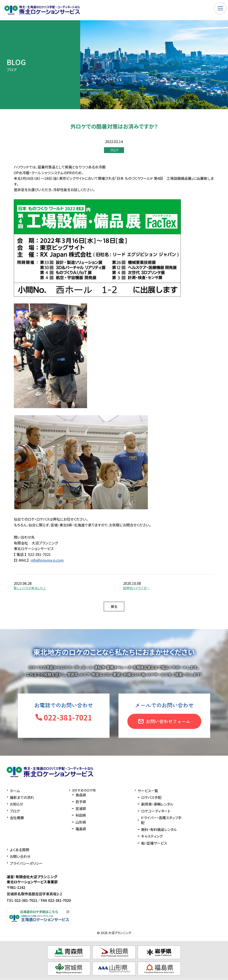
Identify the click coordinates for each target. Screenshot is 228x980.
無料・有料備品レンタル (159, 829)
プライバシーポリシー (26, 863)
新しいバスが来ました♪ (30, 588)
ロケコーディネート (156, 811)
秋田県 (81, 815)
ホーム (15, 791)
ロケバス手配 (151, 797)
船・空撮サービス (154, 843)
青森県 (81, 795)
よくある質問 (19, 850)
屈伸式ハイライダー (136, 588)
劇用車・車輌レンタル (157, 804)
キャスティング (152, 836)
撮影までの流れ (22, 797)
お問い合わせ (20, 856)
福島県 (81, 829)
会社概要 (17, 818)
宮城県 (81, 808)
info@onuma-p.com (47, 560)
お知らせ (16, 804)
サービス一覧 (148, 791)
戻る (114, 606)
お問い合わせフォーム (168, 721)
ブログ (114, 150)
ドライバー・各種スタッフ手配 (161, 820)
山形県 (81, 822)
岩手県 (81, 802)
